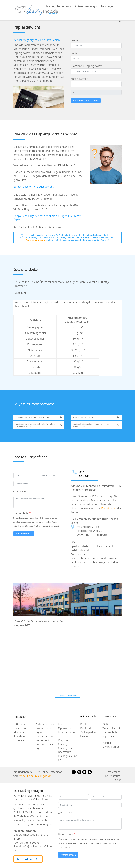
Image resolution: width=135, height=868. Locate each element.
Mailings (19, 732)
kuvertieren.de (111, 747)
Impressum (109, 736)
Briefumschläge (45, 736)
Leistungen (108, 7)
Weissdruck (43, 740)
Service (50, 14)
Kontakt (85, 724)
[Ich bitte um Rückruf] (14, 491)
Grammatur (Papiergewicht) (87, 66)
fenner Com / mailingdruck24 (36, 776)
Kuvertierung (109, 508)
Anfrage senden (24, 534)
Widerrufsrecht (111, 728)
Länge (74, 40)
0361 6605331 (85, 474)
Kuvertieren (20, 736)
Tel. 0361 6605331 (28, 859)
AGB (105, 724)
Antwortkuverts (45, 724)
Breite (74, 53)
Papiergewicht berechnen (86, 100)
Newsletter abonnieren (68, 695)
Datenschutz (21, 513)
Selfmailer (20, 740)
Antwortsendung (85, 7)
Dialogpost (20, 728)
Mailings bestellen (57, 7)
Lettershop (20, 724)
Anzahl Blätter (79, 79)
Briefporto (86, 728)
